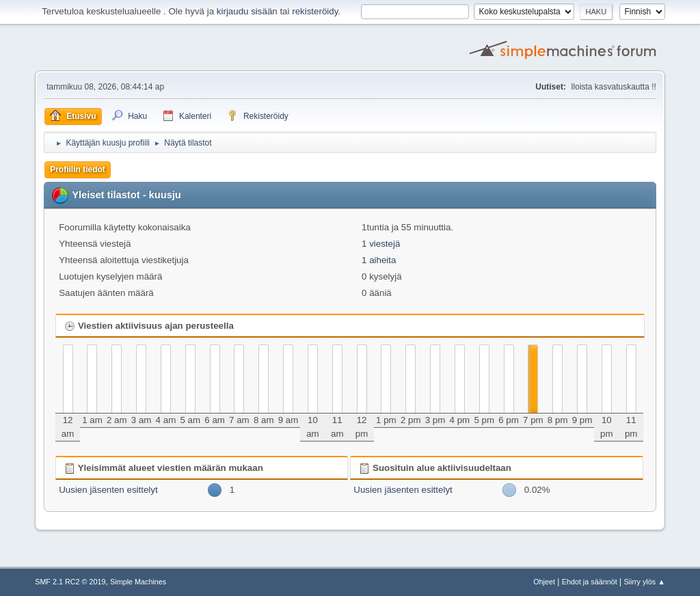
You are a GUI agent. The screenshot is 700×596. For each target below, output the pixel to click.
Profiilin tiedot (78, 170)
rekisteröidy (315, 11)
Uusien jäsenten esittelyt (108, 490)
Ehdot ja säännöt (590, 582)
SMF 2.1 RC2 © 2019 (70, 582)
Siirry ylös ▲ (644, 582)
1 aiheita (379, 260)
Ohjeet (544, 582)
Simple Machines (138, 582)
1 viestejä (381, 244)
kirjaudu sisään (247, 11)
